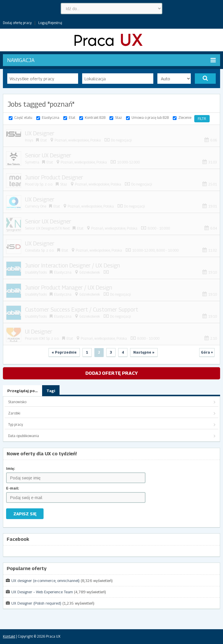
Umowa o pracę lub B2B (150, 118)
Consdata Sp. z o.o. (40, 250)
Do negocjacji (121, 140)
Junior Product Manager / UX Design (69, 288)
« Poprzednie (64, 352)
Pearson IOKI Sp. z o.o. (42, 338)
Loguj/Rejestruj (50, 23)
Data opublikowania (24, 436)
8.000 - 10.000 (159, 228)
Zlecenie (185, 118)
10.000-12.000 (128, 162)
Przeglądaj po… (23, 391)
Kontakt (9, 636)
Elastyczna (51, 118)
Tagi (51, 391)
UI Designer (39, 332)
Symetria (32, 162)
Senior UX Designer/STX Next (47, 228)
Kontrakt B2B (95, 118)
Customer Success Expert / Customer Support (82, 310)
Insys (29, 140)
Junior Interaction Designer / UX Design (72, 265)
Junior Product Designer (54, 177)
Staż (118, 118)
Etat (72, 118)
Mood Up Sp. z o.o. (39, 184)
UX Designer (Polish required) (36, 603)
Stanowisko (17, 402)
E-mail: (13, 488)
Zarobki (14, 413)
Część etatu (23, 118)
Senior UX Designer (48, 155)
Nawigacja (111, 60)
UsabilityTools (36, 272)
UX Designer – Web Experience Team (42, 592)
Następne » (144, 352)
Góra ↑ (207, 352)
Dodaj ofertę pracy (17, 23)
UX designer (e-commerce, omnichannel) (45, 581)
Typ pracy (16, 424)
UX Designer (40, 133)
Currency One (36, 206)
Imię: (11, 469)
